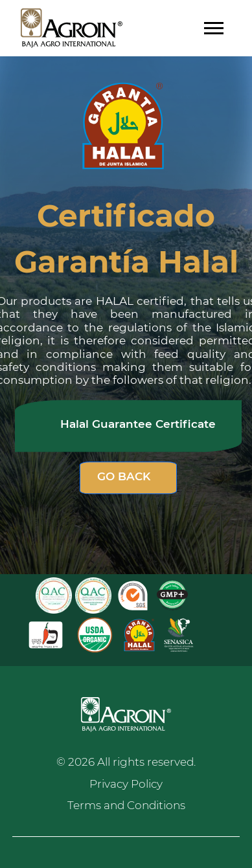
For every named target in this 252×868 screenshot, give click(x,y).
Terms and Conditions (126, 805)
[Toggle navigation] (214, 28)
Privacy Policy (126, 784)
